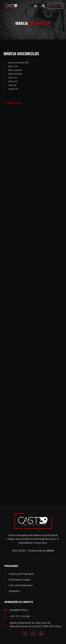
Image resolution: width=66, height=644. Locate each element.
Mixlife (50, 551)
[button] (36, 6)
